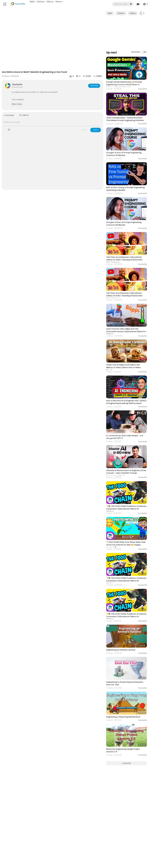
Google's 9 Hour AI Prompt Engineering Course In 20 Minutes (124, 154)
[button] (145, 4)
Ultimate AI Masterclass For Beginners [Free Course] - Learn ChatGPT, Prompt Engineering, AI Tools (126, 473)
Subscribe (94, 86)
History (50, 2)
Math (32, 2)
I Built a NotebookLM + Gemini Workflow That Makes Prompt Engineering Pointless (125, 119)
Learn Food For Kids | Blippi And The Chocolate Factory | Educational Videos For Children (126, 331)
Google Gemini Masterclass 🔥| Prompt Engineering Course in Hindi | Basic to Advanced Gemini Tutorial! (124, 85)
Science (41, 2)
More (59, 2)
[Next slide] (144, 13)
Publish (96, 130)
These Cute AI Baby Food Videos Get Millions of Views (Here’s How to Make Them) (123, 367)
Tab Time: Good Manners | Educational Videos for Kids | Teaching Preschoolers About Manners (124, 260)
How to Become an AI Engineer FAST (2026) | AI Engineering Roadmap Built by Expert (126, 402)
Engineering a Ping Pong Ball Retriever (123, 717)
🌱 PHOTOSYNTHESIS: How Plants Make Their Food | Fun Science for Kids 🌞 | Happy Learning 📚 (126, 545)
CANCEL (84, 130)
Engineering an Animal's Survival (121, 650)
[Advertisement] (127, 33)
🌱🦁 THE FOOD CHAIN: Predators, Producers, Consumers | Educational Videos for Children (126, 509)
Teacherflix (17, 84)
